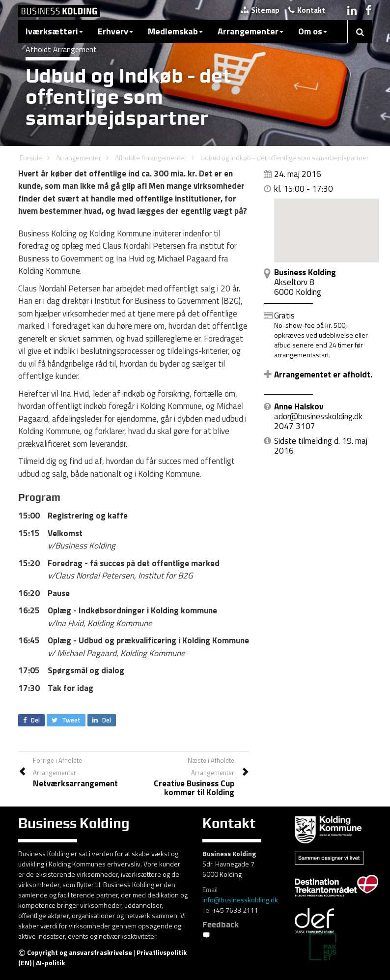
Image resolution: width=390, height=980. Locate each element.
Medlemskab (175, 31)
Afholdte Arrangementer (151, 158)
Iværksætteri (54, 31)
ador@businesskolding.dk (318, 416)
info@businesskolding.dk (240, 900)
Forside (31, 158)
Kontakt (307, 10)
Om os (313, 31)
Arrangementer (251, 31)
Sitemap (260, 10)
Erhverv (115, 31)
